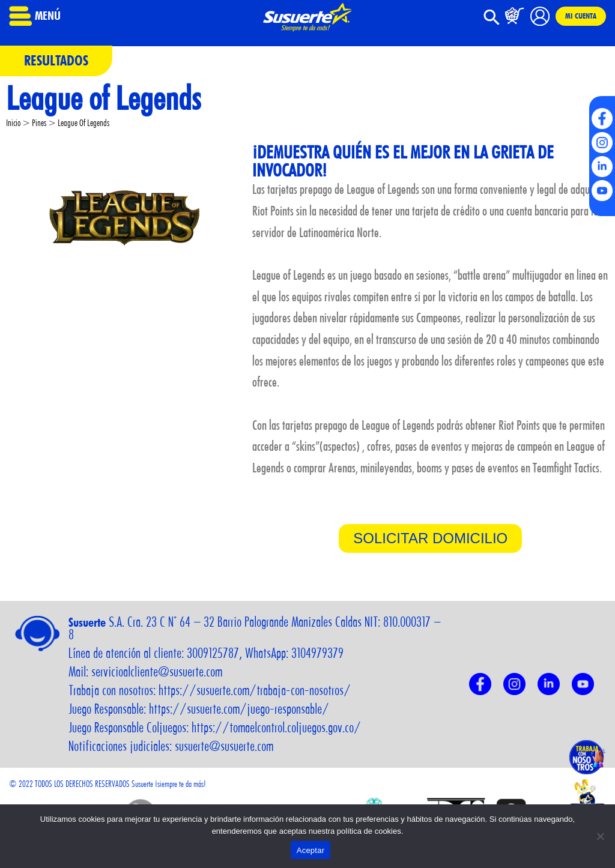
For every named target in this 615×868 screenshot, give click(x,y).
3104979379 (317, 653)
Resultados (56, 60)
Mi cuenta (581, 16)
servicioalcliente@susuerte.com (157, 672)
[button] (492, 23)
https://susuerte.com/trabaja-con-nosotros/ (255, 690)
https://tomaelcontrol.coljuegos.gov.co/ (276, 728)
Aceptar (311, 850)
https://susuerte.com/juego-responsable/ (239, 709)
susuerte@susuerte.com (224, 746)
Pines (39, 123)
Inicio (13, 123)
